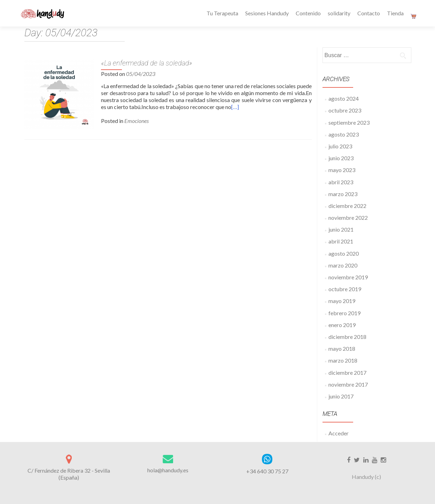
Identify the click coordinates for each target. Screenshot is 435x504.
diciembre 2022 (347, 206)
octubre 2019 (345, 289)
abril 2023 (341, 182)
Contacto (369, 13)
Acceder (339, 433)
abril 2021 (341, 241)
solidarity (339, 13)
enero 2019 (342, 325)
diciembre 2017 (347, 373)
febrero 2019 (344, 313)
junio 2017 (341, 396)
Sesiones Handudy (267, 13)
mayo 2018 (342, 348)
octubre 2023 (345, 110)
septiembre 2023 (349, 122)
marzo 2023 (343, 194)
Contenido (308, 13)
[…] (235, 107)
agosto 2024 (344, 98)
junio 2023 (341, 158)
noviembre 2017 (348, 384)
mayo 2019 (342, 301)
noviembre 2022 (348, 218)
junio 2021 (341, 229)
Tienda (395, 13)
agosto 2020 (344, 253)
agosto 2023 (344, 134)
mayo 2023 (342, 170)
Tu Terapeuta (222, 13)
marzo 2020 (343, 265)
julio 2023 (340, 146)
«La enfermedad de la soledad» (147, 63)
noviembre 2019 (348, 277)
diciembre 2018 (347, 337)
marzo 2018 (343, 360)
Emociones (137, 121)
